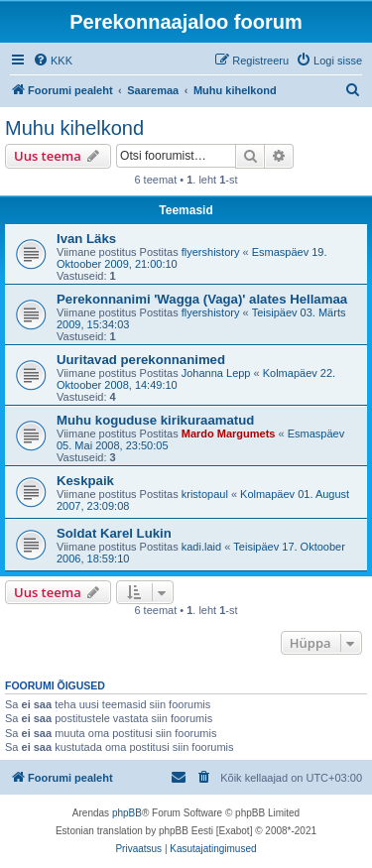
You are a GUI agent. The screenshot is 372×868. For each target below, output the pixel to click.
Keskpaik (85, 481)
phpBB (127, 813)
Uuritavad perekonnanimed (141, 360)
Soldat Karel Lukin (114, 533)
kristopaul (205, 494)
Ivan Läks (86, 239)
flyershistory (211, 252)
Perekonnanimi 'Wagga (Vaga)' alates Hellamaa (202, 299)
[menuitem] (53, 61)
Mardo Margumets (229, 434)
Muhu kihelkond (74, 128)
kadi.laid (201, 547)
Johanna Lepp (216, 373)
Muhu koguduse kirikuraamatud (155, 420)
